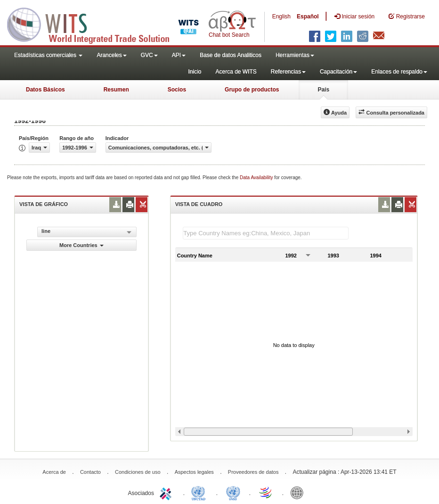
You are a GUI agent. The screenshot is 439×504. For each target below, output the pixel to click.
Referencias (288, 72)
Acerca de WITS (236, 72)
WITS (94, 24)
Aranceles (111, 55)
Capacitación (338, 72)
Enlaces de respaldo (399, 72)
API (179, 55)
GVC (149, 55)
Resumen (116, 90)
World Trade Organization (266, 492)
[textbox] (266, 233)
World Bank (299, 492)
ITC (167, 492)
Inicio (195, 72)
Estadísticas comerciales (48, 55)
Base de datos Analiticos (231, 55)
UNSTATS (233, 492)
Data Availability (257, 178)
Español (308, 17)
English (281, 17)
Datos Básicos (45, 90)
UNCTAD (200, 492)
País (323, 90)
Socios (177, 90)
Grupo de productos (252, 90)
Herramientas (295, 55)
